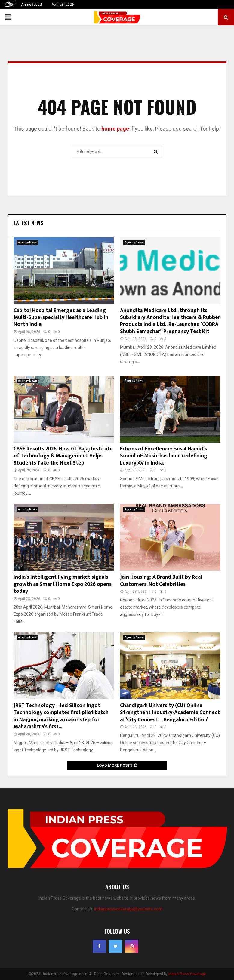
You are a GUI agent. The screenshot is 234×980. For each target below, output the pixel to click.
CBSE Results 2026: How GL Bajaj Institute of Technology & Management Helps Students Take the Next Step (63, 456)
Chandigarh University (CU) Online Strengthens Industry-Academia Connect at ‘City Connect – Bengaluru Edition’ (170, 713)
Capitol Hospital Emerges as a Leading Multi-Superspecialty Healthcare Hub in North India (61, 318)
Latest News (28, 223)
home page (115, 129)
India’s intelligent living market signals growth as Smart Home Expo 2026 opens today (63, 584)
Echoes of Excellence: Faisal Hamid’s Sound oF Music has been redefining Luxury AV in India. (164, 456)
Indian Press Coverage (187, 974)
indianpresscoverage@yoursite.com (128, 909)
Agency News (28, 242)
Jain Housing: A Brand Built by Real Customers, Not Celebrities (161, 581)
